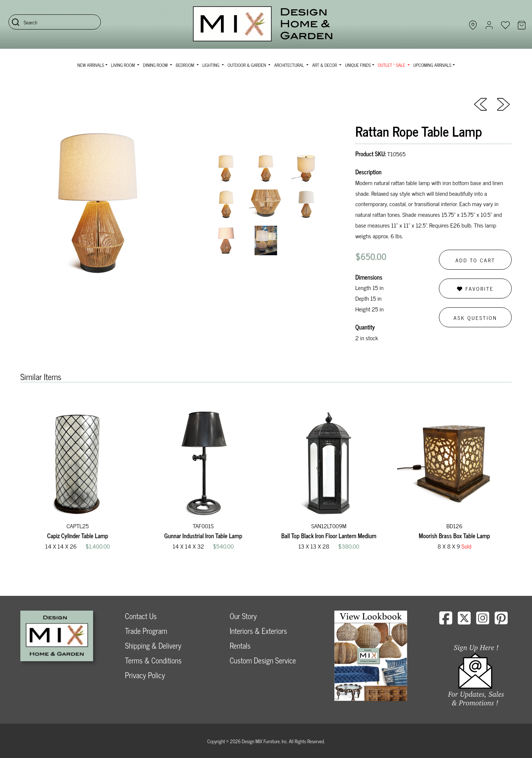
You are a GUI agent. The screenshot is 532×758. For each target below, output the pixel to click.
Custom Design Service (263, 660)
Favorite (475, 288)
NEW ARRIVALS (91, 65)
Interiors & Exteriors (258, 631)
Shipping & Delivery (153, 646)
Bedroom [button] (186, 65)
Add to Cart (475, 260)
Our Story (243, 616)
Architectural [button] (290, 65)
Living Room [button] (124, 65)
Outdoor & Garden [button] (247, 65)
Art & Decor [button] (325, 65)
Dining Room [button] (156, 65)
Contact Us (141, 616)
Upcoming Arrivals (432, 65)
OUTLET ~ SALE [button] (392, 65)
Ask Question (475, 317)
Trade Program (146, 631)
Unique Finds (358, 65)
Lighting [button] (212, 65)
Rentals (240, 646)
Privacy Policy (145, 675)
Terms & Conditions (153, 660)
